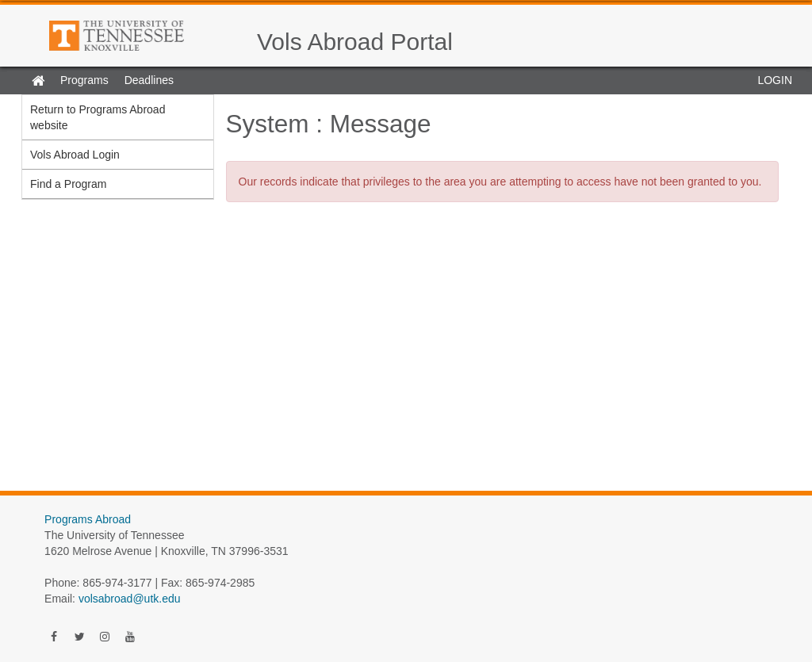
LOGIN (775, 80)
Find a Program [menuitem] (68, 184)
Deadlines (149, 80)
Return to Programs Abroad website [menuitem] (98, 117)
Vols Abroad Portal (355, 42)
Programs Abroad (88, 519)
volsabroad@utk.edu (130, 599)
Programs (84, 80)
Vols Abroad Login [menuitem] (75, 155)
